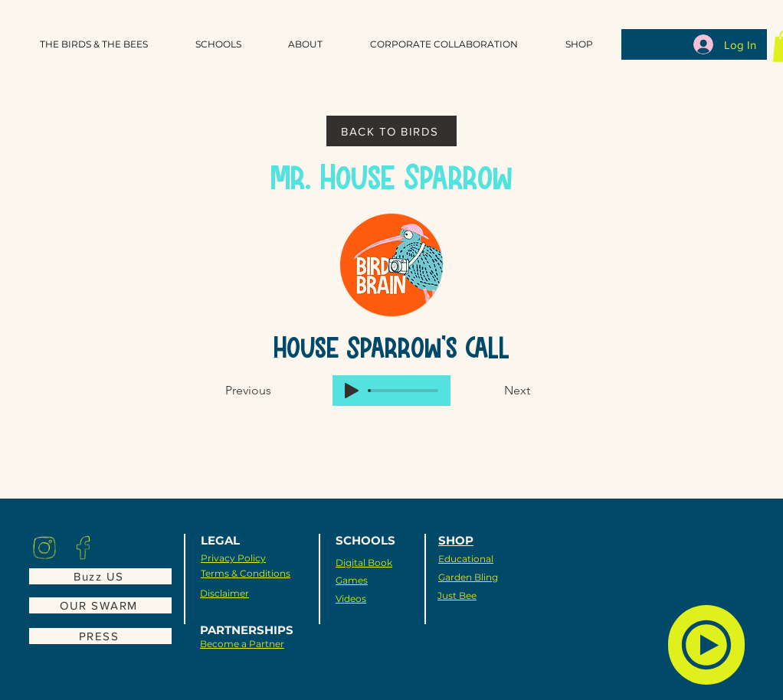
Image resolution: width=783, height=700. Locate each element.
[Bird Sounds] (706, 645)
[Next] (492, 391)
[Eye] (44, 548)
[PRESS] (100, 636)
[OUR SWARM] (100, 605)
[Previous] (276, 391)
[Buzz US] (100, 576)
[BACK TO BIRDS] (391, 131)
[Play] (352, 391)
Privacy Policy (233, 558)
